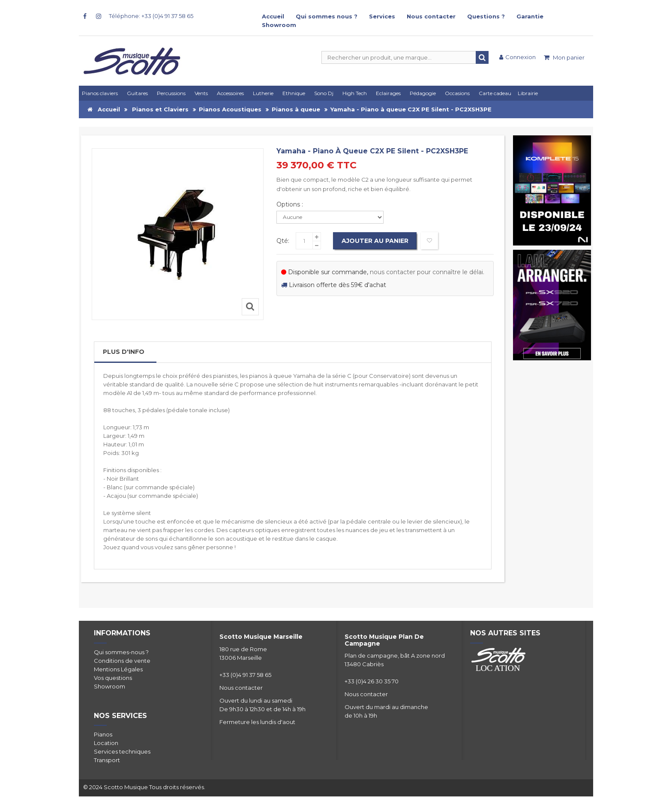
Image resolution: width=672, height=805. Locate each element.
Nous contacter (431, 16)
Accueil (273, 16)
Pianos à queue (296, 109)
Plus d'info (124, 352)
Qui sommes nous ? (327, 16)
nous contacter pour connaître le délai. (427, 272)
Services (382, 16)
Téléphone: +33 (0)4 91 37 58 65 (151, 16)
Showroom (279, 25)
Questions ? (486, 16)
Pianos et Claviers (160, 109)
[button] (390, 93)
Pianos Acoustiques (230, 109)
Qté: (283, 241)
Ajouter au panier (375, 241)
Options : (291, 204)
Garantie (530, 16)
